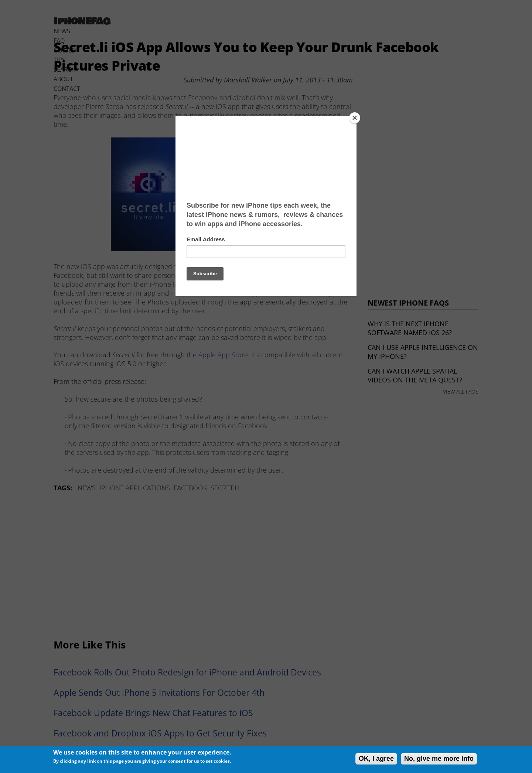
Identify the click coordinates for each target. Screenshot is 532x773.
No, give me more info (439, 759)
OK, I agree (376, 759)
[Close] (355, 118)
